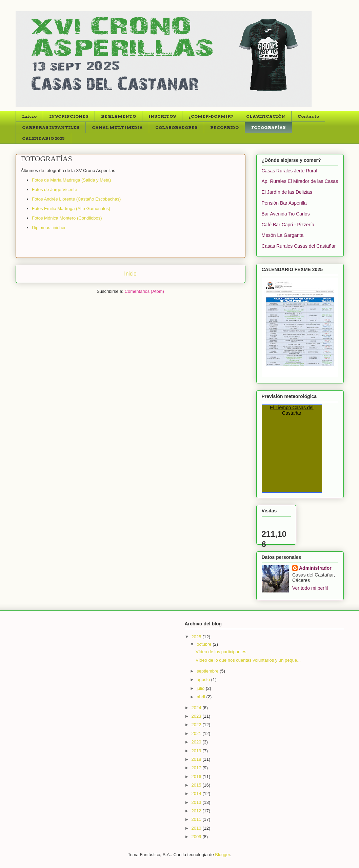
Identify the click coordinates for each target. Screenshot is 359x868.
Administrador (315, 568)
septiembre (208, 671)
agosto (204, 680)
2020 (197, 742)
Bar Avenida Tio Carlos (286, 214)
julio (201, 688)
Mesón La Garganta (283, 235)
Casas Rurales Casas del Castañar (299, 246)
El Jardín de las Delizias (287, 192)
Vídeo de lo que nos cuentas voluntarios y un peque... (248, 660)
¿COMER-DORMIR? (211, 116)
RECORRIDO (224, 127)
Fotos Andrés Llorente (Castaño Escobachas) (76, 199)
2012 (197, 811)
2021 (197, 733)
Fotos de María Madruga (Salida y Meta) (71, 180)
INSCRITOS (162, 116)
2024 (197, 708)
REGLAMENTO (118, 116)
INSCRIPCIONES (69, 116)
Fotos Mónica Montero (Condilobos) (67, 218)
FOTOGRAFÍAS (268, 127)
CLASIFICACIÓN (266, 116)
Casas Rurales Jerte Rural (290, 171)
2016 (197, 777)
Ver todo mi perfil (310, 588)
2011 (197, 819)
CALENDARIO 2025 (43, 138)
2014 (197, 794)
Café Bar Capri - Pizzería (288, 225)
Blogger (222, 855)
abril (201, 697)
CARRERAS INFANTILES (51, 127)
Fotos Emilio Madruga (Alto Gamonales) (71, 209)
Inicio (29, 116)
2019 (197, 751)
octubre (205, 644)
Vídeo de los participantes (221, 652)
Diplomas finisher (49, 228)
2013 (197, 802)
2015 (197, 785)
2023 (197, 716)
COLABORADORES (176, 127)
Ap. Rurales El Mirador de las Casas (300, 181)
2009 (197, 837)
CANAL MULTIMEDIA (117, 127)
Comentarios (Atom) (144, 291)
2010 (197, 828)
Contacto (308, 116)
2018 (197, 759)
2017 (197, 768)
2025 (197, 637)
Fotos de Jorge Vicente (54, 190)
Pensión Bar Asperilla (284, 203)
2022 (197, 725)
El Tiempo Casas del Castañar (292, 410)
